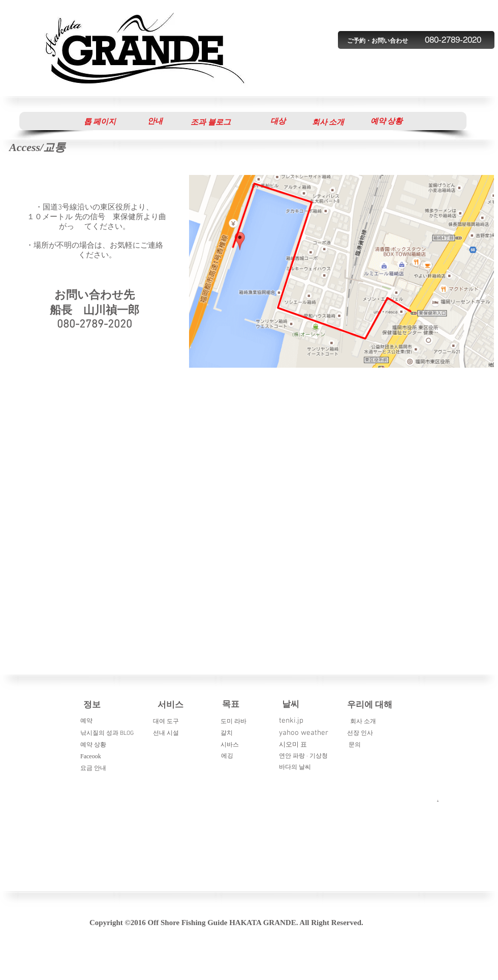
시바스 (230, 745)
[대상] (278, 121)
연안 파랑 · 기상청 (303, 756)
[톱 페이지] (100, 122)
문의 (355, 745)
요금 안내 (93, 768)
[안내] (155, 121)
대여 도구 (166, 722)
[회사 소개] (328, 122)
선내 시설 (166, 733)
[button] (386, 121)
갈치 (227, 733)
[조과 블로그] (211, 122)
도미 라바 (234, 722)
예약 (86, 721)
